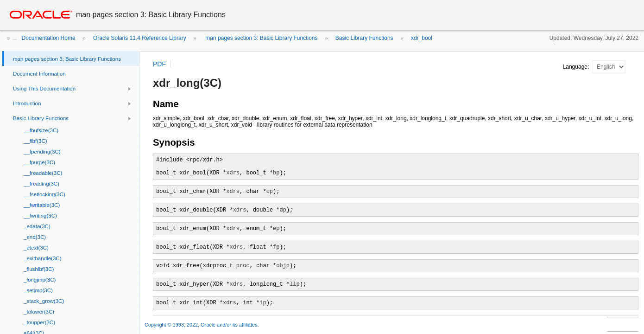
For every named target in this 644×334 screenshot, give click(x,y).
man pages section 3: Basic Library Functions (261, 38)
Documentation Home (49, 38)
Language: (577, 67)
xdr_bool (422, 38)
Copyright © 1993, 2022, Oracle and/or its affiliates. (202, 325)
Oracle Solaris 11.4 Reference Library (140, 38)
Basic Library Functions (364, 38)
